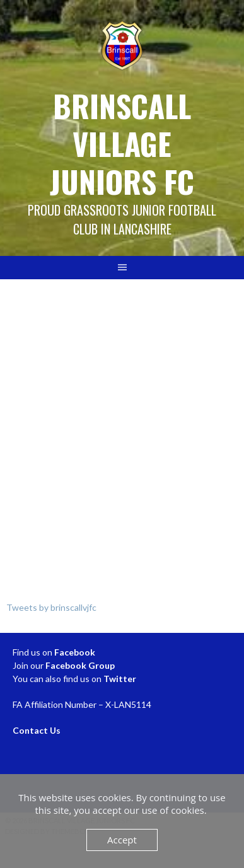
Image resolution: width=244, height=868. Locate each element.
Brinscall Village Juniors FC (122, 143)
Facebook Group (80, 665)
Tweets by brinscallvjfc (51, 607)
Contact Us (37, 730)
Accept (122, 840)
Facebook (75, 652)
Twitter (120, 679)
